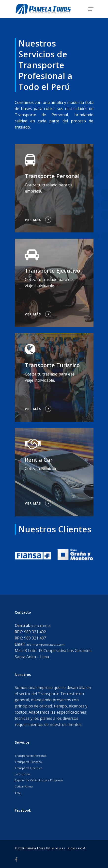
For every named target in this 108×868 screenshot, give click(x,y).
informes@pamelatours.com (45, 645)
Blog (18, 793)
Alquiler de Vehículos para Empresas (39, 780)
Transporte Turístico (28, 762)
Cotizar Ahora (24, 786)
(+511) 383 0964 (41, 626)
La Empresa (22, 774)
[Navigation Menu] (91, 9)
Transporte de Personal (30, 756)
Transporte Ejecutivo (29, 768)
